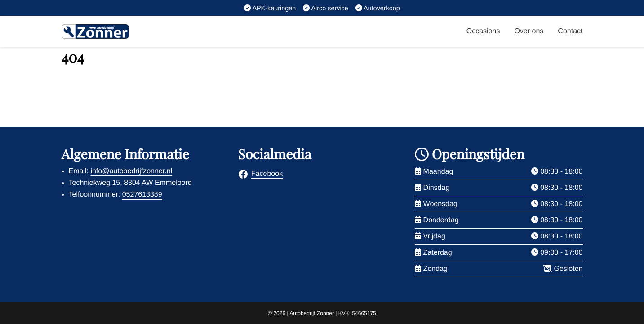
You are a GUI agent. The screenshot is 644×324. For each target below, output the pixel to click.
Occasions (483, 31)
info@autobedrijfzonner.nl (131, 171)
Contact (570, 31)
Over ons (529, 31)
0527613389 (142, 195)
